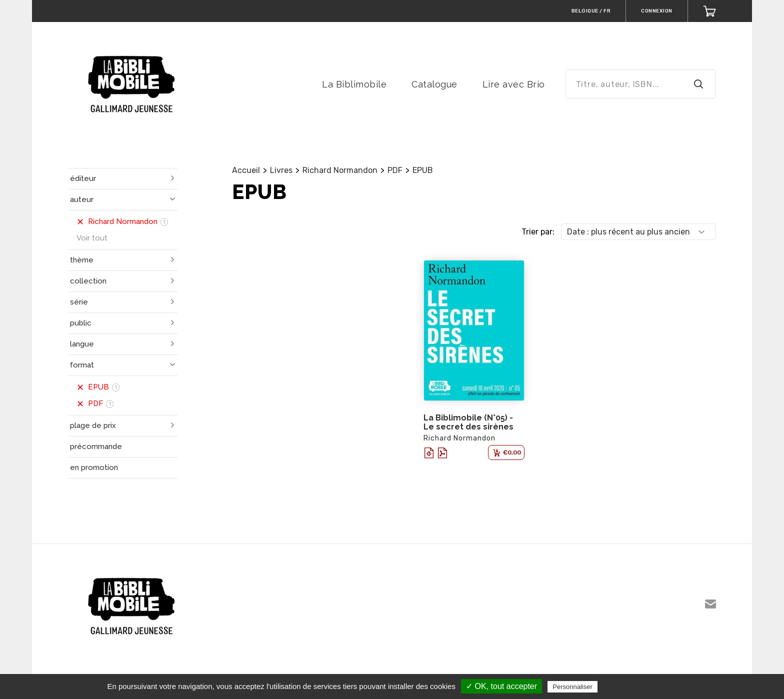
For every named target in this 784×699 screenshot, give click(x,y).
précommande (96, 446)
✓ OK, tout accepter (501, 686)
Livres (281, 170)
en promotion (94, 467)
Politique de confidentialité (643, 686)
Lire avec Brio (514, 84)
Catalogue (434, 84)
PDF (395, 170)
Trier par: (538, 232)
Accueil (246, 170)
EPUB (423, 170)
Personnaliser (572, 687)
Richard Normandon (340, 170)
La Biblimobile (354, 84)
